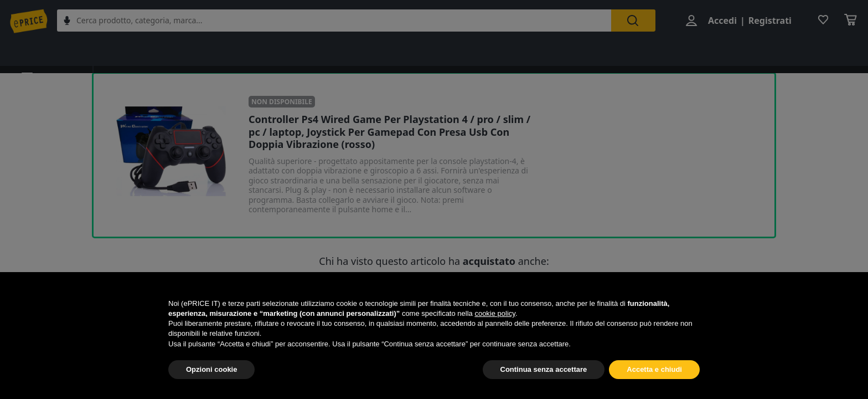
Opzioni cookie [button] (211, 369)
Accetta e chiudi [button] (654, 369)
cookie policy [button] (495, 313)
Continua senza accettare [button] (544, 369)
